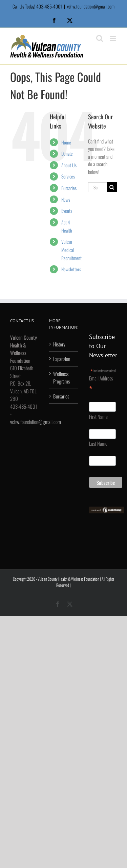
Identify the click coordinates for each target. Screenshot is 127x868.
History (59, 344)
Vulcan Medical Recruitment (71, 250)
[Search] (112, 187)
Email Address (101, 384)
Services (68, 176)
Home (66, 142)
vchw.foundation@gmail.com (91, 6)
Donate (67, 154)
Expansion (62, 359)
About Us (69, 165)
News (66, 199)
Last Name (98, 443)
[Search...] (98, 187)
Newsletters (71, 269)
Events (67, 211)
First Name (98, 416)
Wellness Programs (61, 378)
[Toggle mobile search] (100, 38)
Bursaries (69, 188)
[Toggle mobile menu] (113, 38)
